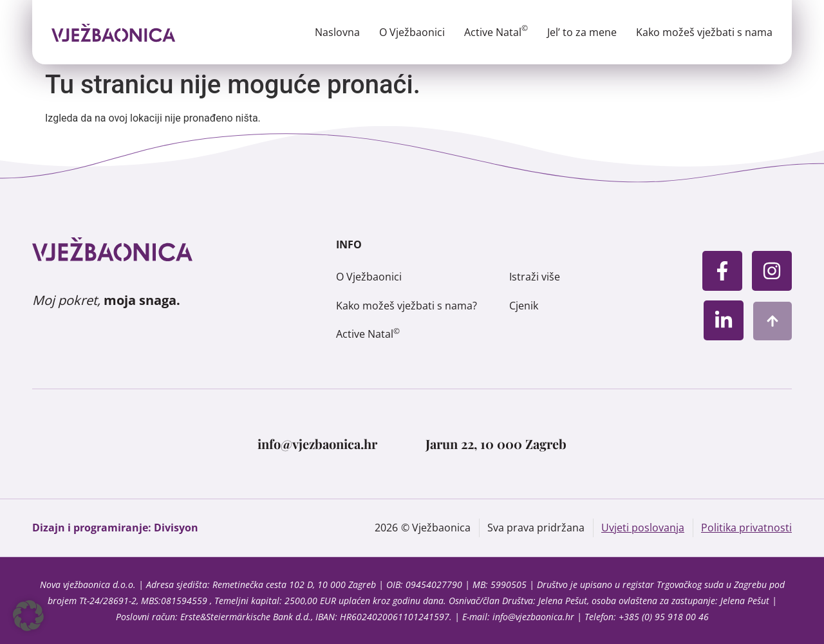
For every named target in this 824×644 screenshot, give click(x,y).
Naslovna (337, 32)
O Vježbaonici (412, 32)
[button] (28, 616)
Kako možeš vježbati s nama (704, 32)
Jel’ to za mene (582, 32)
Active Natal (496, 32)
